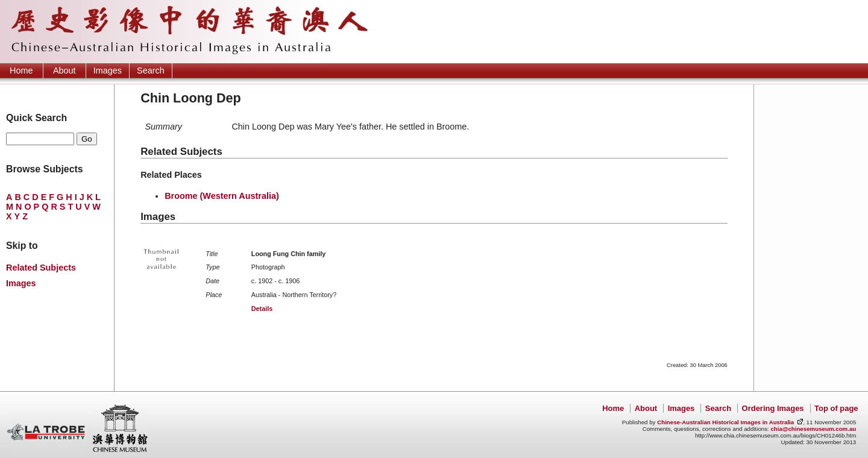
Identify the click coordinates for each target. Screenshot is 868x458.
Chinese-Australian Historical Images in (725, 422)
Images (108, 71)
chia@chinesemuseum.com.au (813, 429)
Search (151, 71)
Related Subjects (41, 268)
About (64, 71)
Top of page (836, 408)
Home (21, 71)
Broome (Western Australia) (222, 196)
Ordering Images (773, 408)
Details (262, 309)
